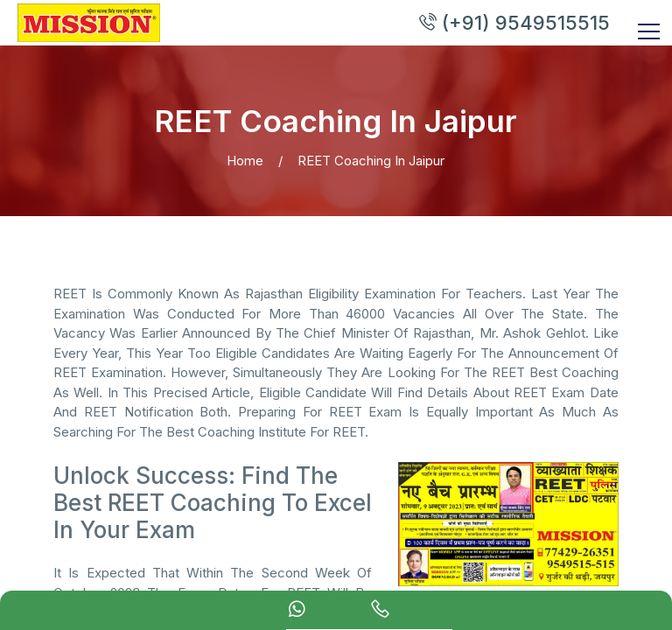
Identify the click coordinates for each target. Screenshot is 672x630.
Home (245, 161)
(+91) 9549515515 (514, 23)
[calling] (380, 612)
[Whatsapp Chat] (297, 612)
